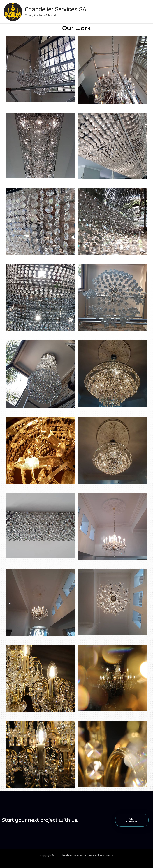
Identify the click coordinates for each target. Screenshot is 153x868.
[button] (132, 820)
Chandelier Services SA (57, 9)
